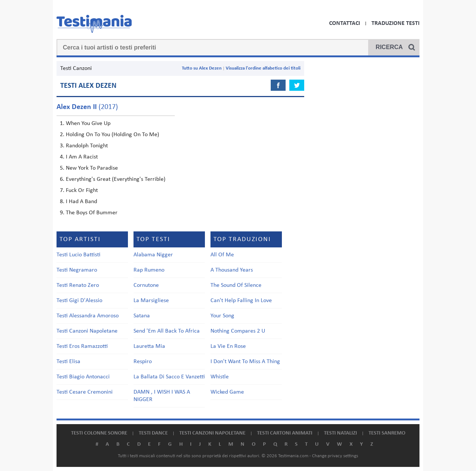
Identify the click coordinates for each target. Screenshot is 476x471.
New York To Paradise (92, 168)
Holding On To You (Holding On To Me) (112, 135)
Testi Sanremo (387, 433)
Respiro (143, 362)
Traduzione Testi (395, 23)
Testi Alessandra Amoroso (88, 316)
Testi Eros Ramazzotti (82, 346)
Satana (142, 316)
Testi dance (153, 433)
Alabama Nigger (153, 255)
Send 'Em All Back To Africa (167, 331)
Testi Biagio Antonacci (83, 377)
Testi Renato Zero (78, 285)
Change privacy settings (335, 456)
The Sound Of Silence (236, 285)
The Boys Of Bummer (92, 213)
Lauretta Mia (149, 346)
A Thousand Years (232, 270)
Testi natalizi (340, 433)
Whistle (220, 377)
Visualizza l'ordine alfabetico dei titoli (263, 68)
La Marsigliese (151, 301)
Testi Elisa (68, 362)
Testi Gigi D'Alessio (79, 301)
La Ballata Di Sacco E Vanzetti (169, 377)
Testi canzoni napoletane (212, 433)
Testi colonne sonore (99, 433)
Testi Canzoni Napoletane (87, 331)
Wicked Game (227, 392)
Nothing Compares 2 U (238, 331)
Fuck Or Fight (82, 190)
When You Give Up (88, 124)
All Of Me (222, 255)
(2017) (87, 107)
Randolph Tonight (87, 146)
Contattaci (345, 23)
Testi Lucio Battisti (78, 255)
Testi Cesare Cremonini (85, 392)
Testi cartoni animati (285, 433)
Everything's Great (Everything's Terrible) (116, 179)
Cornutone (146, 285)
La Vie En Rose (228, 346)
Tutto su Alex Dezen (202, 68)
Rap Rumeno (149, 270)
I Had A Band (81, 202)
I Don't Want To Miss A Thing (245, 362)
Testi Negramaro (77, 270)
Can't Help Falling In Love (241, 301)
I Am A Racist (82, 157)
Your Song (222, 316)
